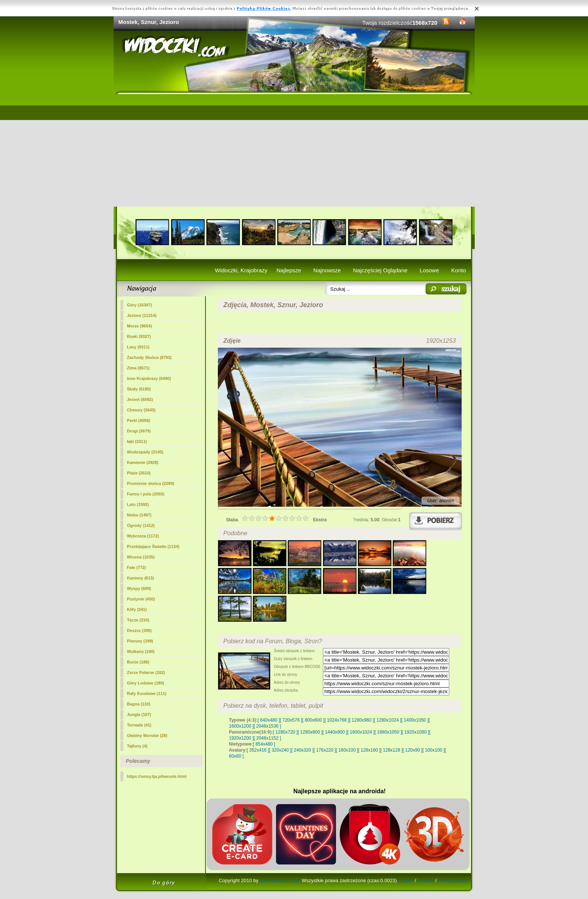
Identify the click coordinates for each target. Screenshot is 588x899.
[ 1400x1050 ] (415, 720)
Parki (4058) (139, 420)
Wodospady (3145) (145, 452)
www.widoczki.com (280, 880)
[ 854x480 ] (264, 744)
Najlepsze (289, 270)
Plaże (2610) (139, 473)
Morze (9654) (140, 326)
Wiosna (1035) (141, 557)
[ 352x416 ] (258, 750)
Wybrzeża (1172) (143, 536)
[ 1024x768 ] (337, 720)
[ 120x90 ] (413, 750)
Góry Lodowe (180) (146, 683)
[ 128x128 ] (391, 750)
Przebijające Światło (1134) (153, 546)
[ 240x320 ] (302, 750)
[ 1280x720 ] (285, 732)
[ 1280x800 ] (310, 732)
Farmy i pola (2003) (146, 494)
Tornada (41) (139, 725)
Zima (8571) (139, 368)
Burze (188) (138, 662)
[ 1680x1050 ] (388, 732)
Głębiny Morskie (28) (147, 735)
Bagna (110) (139, 704)
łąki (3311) (137, 441)
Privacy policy (453, 880)
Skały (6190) (139, 389)
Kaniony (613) (141, 578)
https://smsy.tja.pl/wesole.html (157, 776)
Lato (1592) (138, 504)
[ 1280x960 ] (361, 720)
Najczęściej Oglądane (380, 270)
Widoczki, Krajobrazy (241, 270)
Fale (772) (137, 567)
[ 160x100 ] (347, 750)
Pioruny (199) (140, 641)
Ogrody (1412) (141, 525)
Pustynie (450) (141, 599)
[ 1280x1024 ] (388, 720)
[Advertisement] (294, 150)
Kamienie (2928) (143, 462)
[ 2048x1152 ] (268, 738)
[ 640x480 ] (269, 720)
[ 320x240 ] (280, 750)
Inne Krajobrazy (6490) (149, 378)
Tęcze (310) (138, 620)
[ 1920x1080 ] (416, 732)
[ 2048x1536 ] (268, 726)
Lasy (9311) (138, 347)
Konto (458, 270)
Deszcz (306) (139, 630)
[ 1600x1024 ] (361, 732)
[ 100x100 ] (434, 750)
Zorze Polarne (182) (146, 672)
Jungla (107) (139, 714)
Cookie (406, 880)
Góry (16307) (140, 305)
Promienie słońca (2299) (151, 483)
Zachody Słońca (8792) (149, 357)
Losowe (429, 270)
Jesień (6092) (140, 399)
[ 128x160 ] (369, 750)
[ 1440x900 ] (335, 732)
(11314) (142, 315)
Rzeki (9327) (139, 336)
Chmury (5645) (141, 410)
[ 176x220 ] (325, 750)
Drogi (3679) (139, 431)
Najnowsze (327, 270)
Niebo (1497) (139, 515)
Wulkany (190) (141, 651)
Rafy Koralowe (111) (147, 693)
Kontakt (426, 880)
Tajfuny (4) (137, 746)
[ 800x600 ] (313, 720)
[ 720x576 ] (291, 720)
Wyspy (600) (139, 588)
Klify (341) (137, 609)
